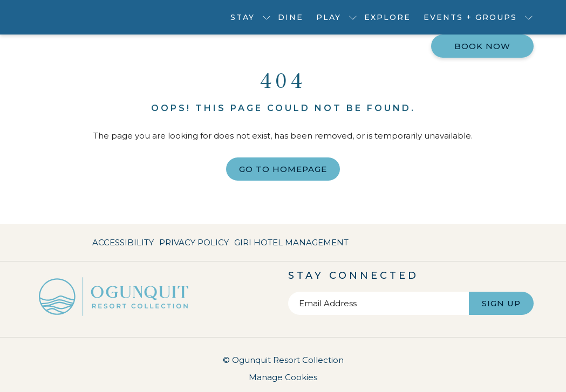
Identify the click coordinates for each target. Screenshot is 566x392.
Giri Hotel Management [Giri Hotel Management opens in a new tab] (291, 245)
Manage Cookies (283, 377)
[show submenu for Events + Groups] (529, 17)
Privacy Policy (194, 242)
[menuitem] (291, 17)
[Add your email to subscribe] (379, 303)
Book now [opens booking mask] (482, 46)
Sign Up (501, 303)
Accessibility (123, 242)
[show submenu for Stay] (267, 17)
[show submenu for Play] (353, 17)
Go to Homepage (283, 169)
